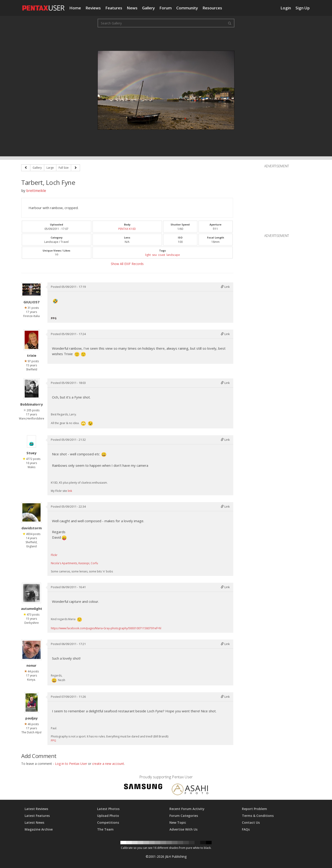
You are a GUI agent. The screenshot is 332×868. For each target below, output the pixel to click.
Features (114, 8)
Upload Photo (108, 816)
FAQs (246, 829)
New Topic (178, 822)
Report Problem (254, 809)
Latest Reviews (36, 809)
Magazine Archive (39, 829)
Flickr (54, 555)
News (132, 8)
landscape (173, 255)
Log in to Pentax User (71, 764)
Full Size (64, 168)
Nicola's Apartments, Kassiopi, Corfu (74, 563)
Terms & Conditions (258, 816)
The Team (105, 829)
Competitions (108, 822)
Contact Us (251, 822)
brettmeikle (36, 191)
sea (154, 255)
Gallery (148, 8)
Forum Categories (184, 816)
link (70, 491)
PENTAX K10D (127, 229)
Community (187, 8)
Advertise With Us (183, 829)
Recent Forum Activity (187, 809)
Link (225, 287)
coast (162, 255)
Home (75, 8)
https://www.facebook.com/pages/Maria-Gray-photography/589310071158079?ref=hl (106, 628)
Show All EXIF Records (127, 264)
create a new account (108, 764)
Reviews (93, 8)
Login (286, 8)
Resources (212, 8)
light (148, 255)
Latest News (34, 822)
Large (50, 168)
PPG (53, 741)
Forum (166, 8)
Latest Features (37, 816)
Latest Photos (108, 809)
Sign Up (303, 8)
